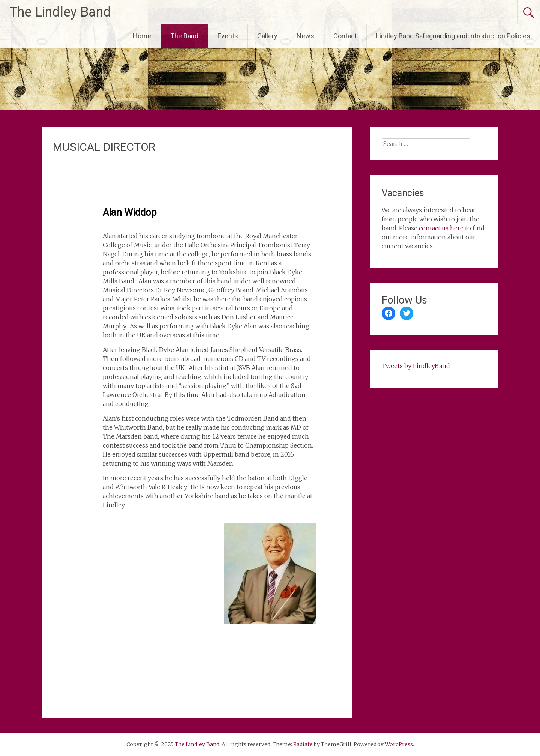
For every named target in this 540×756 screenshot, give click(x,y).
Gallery (267, 36)
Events (228, 36)
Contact (345, 36)
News (305, 36)
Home (142, 36)
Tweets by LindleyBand (416, 366)
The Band (184, 36)
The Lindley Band (60, 12)
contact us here (441, 228)
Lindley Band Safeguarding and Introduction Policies (453, 36)
